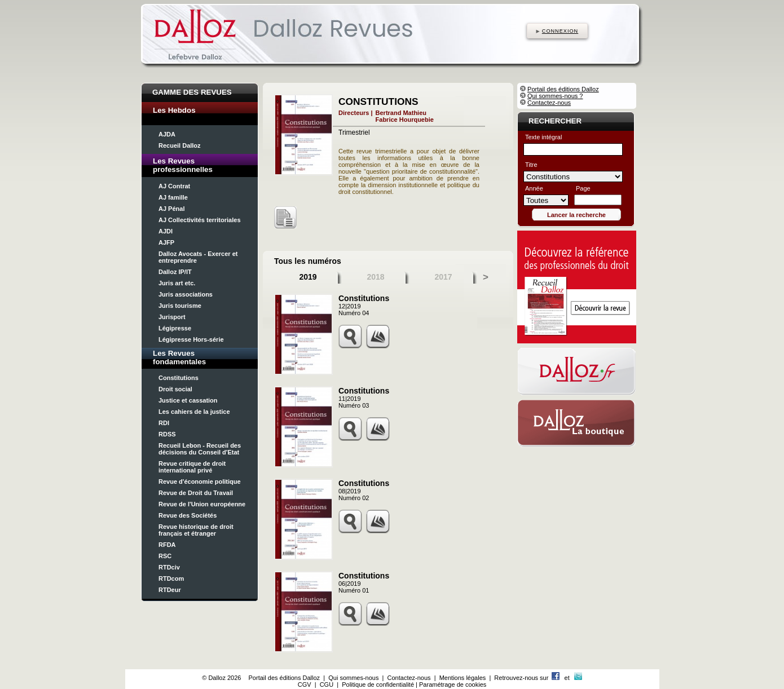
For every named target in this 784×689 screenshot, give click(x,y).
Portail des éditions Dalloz (563, 89)
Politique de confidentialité (378, 684)
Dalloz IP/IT (175, 272)
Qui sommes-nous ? (555, 96)
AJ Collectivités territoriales (200, 220)
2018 (375, 277)
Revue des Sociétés (188, 515)
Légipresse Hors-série (191, 339)
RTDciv (169, 567)
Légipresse (175, 328)
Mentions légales (463, 678)
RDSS (167, 434)
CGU (327, 684)
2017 (443, 277)
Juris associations (186, 294)
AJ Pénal (171, 209)
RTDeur (170, 590)
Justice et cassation (188, 400)
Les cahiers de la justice (194, 412)
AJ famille (173, 197)
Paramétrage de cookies (453, 684)
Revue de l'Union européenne (202, 504)
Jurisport (172, 317)
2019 (308, 277)
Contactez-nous (549, 103)
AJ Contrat (174, 186)
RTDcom (171, 578)
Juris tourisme (180, 306)
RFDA (167, 545)
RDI (164, 423)
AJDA (167, 134)
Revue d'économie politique (200, 482)
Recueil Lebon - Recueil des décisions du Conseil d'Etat (200, 449)
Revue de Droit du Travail (196, 493)
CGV (305, 684)
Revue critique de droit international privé (192, 467)
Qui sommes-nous (353, 678)
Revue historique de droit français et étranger (196, 530)
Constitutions (179, 378)
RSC (165, 556)
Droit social (175, 389)
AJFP (166, 242)
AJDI (166, 231)
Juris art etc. (177, 283)
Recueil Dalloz (180, 145)
